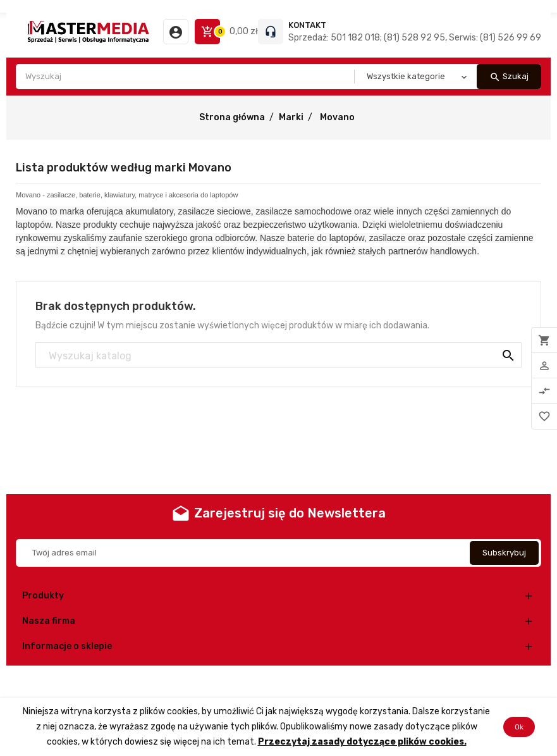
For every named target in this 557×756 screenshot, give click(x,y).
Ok (519, 727)
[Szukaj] (278, 356)
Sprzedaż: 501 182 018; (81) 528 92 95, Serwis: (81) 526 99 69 (415, 38)
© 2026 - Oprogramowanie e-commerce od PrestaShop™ (278, 682)
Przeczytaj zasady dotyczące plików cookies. (362, 742)
